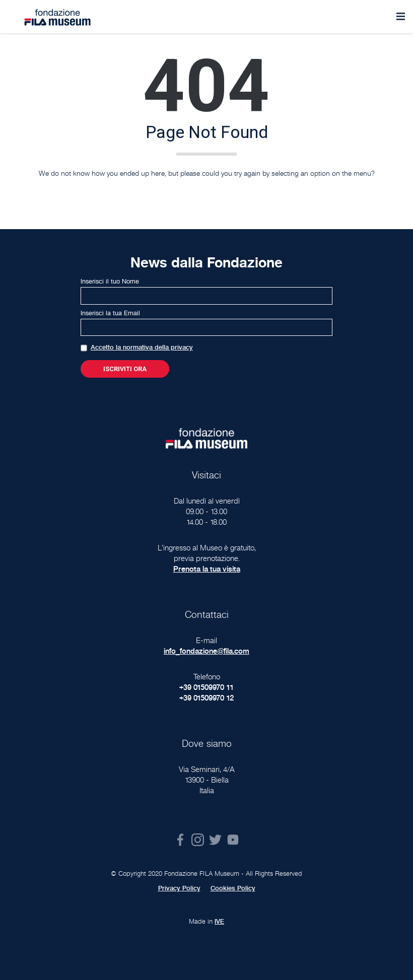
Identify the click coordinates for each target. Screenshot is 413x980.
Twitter (215, 840)
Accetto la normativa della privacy (142, 347)
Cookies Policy (233, 888)
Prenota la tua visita (207, 569)
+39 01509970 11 (206, 687)
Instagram (198, 840)
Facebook (180, 840)
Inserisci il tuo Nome (110, 282)
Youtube (233, 840)
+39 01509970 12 (206, 698)
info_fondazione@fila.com (206, 651)
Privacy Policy (179, 888)
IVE (219, 922)
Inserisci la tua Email (110, 313)
